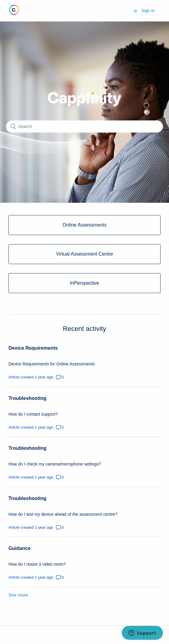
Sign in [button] (148, 11)
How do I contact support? (33, 414)
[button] (135, 11)
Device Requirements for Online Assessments (52, 364)
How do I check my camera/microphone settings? (55, 464)
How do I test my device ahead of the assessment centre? (63, 514)
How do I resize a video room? (37, 564)
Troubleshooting (27, 398)
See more (18, 595)
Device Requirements (33, 348)
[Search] (85, 126)
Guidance (20, 548)
